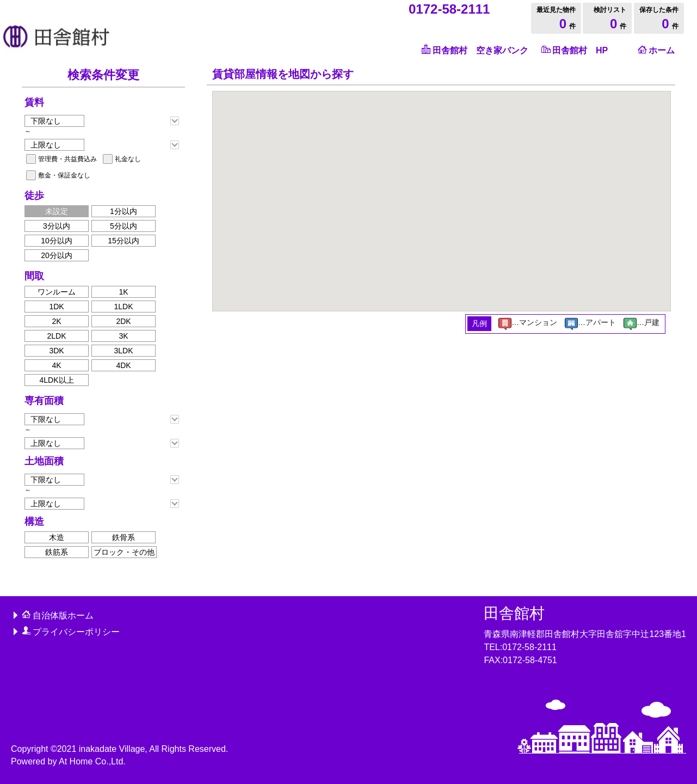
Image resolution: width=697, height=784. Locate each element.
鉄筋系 (57, 552)
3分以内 (57, 226)
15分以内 (124, 241)
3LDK (123, 351)
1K (123, 292)
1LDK (123, 307)
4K (56, 365)
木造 (57, 537)
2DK (123, 321)
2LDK (56, 336)
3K (123, 336)
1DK (56, 307)
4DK (123, 365)
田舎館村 (514, 613)
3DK (56, 351)
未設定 (57, 211)
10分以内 (57, 241)
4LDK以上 (56, 380)
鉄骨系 (124, 537)
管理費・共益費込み (67, 159)
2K (56, 321)
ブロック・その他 (124, 552)
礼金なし (128, 159)
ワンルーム (57, 292)
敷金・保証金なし (64, 175)
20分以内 (57, 255)
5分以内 (124, 226)
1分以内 (124, 211)
